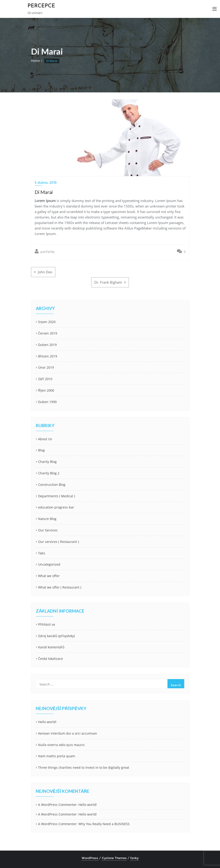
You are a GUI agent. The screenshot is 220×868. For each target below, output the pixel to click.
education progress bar (56, 507)
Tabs (42, 553)
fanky (134, 858)
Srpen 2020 (47, 322)
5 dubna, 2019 (46, 182)
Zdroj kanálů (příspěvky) (56, 636)
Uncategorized (49, 564)
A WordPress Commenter (57, 805)
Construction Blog (52, 485)
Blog (41, 450)
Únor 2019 (46, 367)
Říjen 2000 (46, 390)
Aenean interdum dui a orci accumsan (68, 733)
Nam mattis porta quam (57, 756)
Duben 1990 (47, 402)
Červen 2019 (48, 333)
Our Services (48, 530)
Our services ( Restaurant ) (58, 542)
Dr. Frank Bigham (108, 282)
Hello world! (47, 722)
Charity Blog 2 (49, 473)
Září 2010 (45, 379)
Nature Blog (47, 519)
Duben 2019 (47, 345)
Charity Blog (47, 462)
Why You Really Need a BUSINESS (104, 824)
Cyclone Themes (114, 858)
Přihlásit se (47, 624)
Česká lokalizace (50, 659)
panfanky (45, 251)
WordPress (90, 858)
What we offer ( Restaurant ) (60, 587)
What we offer (49, 576)
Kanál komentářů (51, 647)
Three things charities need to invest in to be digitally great (84, 767)
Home (35, 61)
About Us (45, 439)
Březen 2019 (48, 356)
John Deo (45, 272)
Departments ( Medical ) (57, 496)
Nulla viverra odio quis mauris (61, 745)
